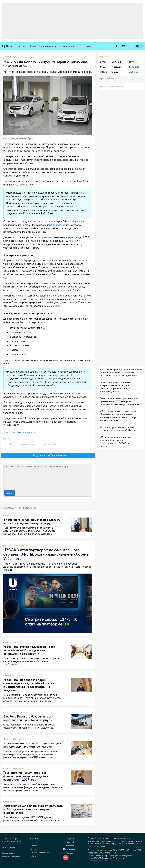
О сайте (33, 846)
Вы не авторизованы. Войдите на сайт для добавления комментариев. (48, 476)
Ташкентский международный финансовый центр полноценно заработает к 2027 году (26, 776)
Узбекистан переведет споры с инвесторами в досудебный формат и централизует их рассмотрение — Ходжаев (29, 685)
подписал (58, 225)
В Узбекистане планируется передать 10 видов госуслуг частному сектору (32, 521)
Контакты (120, 87)
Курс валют (105, 57)
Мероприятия (66, 46)
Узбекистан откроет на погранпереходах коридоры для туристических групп (32, 745)
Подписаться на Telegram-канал (48, 455)
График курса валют (108, 79)
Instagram (69, 846)
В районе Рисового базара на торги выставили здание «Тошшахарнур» (28, 718)
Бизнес (21, 545)
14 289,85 (117, 67)
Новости (21, 46)
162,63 (115, 72)
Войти (10, 493)
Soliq (24, 261)
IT (18, 516)
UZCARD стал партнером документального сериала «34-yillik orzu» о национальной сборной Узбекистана (46, 554)
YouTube (68, 853)
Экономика (23, 739)
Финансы (22, 769)
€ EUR (104, 67)
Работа (33, 856)
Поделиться (48, 444)
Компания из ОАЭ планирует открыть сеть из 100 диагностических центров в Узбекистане (33, 809)
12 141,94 (116, 62)
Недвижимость (47, 46)
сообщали (74, 221)
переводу (73, 237)
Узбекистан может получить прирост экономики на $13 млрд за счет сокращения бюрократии (29, 650)
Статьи (33, 46)
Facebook (69, 842)
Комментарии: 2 (27, 444)
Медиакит (111, 87)
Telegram (68, 838)
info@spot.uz (100, 861)
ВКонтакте (69, 849)
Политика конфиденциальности (39, 851)
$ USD (103, 62)
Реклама (102, 87)
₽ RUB (103, 72)
